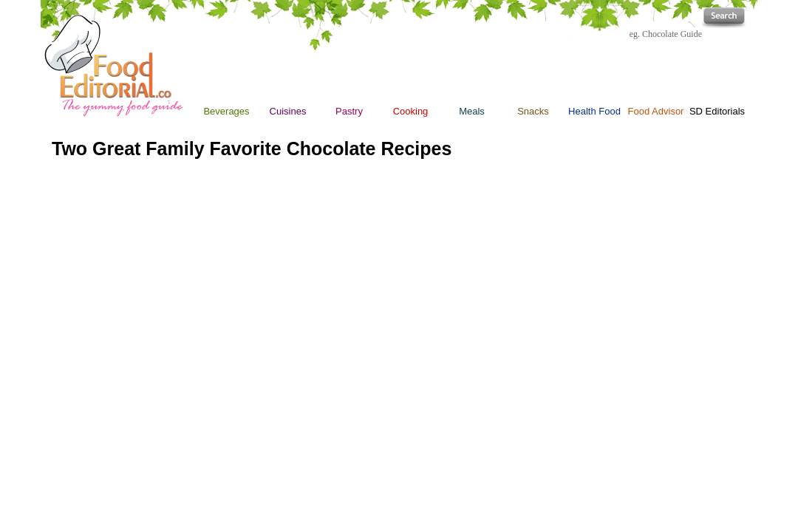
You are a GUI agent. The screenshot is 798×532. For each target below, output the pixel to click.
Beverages (226, 111)
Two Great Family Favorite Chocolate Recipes (252, 149)
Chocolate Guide (672, 34)
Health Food (594, 111)
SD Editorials (717, 111)
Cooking (411, 111)
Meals (472, 111)
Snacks (533, 75)
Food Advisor (656, 111)
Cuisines (288, 111)
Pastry (349, 111)
